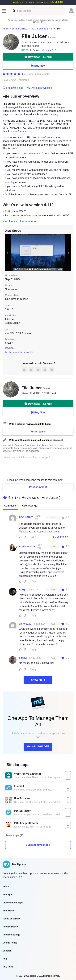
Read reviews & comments (16, 80)
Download (38, 57)
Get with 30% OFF (38, 747)
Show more (38, 680)
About (6, 887)
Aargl (22, 590)
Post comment (38, 487)
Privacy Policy (10, 927)
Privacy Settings (11, 935)
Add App (7, 895)
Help (5, 959)
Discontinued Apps (13, 903)
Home (6, 29)
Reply (33, 537)
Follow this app (13, 88)
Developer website (40, 88)
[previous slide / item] (7, 253)
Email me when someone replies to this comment (35, 480)
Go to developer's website (20, 352)
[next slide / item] (69, 253)
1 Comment (61, 537)
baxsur (23, 658)
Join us (59, 2)
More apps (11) (15, 835)
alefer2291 (25, 624)
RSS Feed (8, 967)
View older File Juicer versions (19, 221)
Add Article (8, 911)
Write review (38, 432)
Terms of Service (12, 919)
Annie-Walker (27, 546)
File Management (39, 29)
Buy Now (38, 66)
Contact (7, 951)
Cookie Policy (10, 943)
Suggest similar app (38, 845)
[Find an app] (14, 11)
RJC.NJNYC (26, 517)
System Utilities (20, 29)
